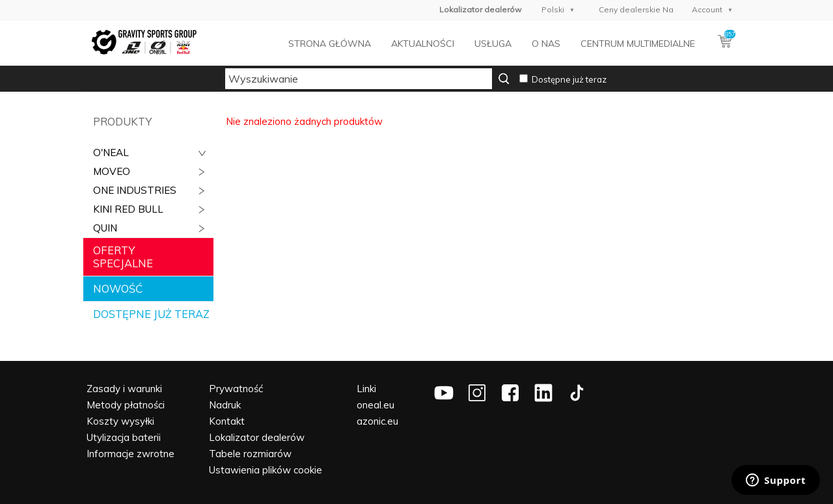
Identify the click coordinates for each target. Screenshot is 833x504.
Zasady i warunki (124, 389)
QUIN (105, 228)
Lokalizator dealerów (257, 437)
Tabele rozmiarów (250, 454)
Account (707, 9)
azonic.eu (377, 421)
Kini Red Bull (128, 209)
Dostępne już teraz (569, 79)
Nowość (118, 289)
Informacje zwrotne (130, 454)
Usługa (493, 44)
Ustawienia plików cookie (266, 470)
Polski (553, 9)
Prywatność (236, 389)
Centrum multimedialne (638, 44)
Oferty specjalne (123, 257)
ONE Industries (135, 190)
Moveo (112, 171)
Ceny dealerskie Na (636, 9)
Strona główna (330, 44)
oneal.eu (376, 405)
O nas (546, 44)
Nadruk (225, 405)
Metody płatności (126, 405)
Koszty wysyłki (120, 421)
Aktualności (423, 44)
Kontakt (227, 421)
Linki (366, 389)
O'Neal (111, 153)
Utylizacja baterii (124, 437)
